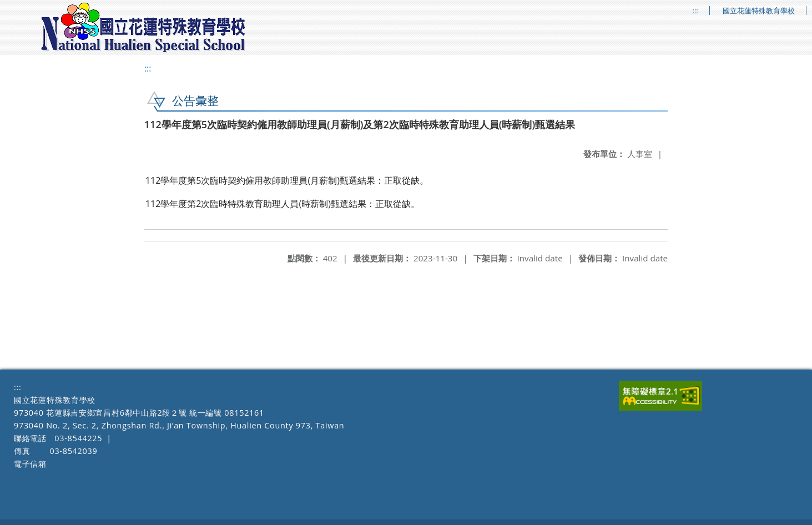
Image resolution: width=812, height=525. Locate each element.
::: (695, 11)
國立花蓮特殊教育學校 (759, 11)
